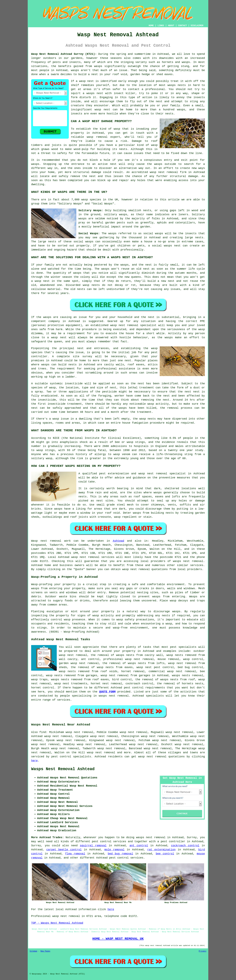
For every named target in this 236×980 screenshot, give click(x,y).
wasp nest (87, 81)
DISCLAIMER (197, 26)
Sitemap (33, 951)
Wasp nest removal (46, 541)
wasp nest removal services (93, 557)
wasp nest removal (73, 655)
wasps (186, 62)
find (43, 732)
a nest (93, 74)
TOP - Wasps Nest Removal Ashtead (57, 923)
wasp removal (97, 137)
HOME (151, 26)
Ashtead (118, 541)
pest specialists (183, 647)
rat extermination (161, 850)
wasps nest (95, 93)
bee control (165, 854)
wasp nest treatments (71, 684)
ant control (139, 846)
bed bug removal (120, 854)
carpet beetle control (64, 850)
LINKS (161, 26)
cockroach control (185, 846)
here (34, 761)
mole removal (114, 850)
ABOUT (171, 26)
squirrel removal (93, 846)
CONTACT (182, 26)
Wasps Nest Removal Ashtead (63, 769)
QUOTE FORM (107, 692)
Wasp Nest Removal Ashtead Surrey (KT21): (64, 54)
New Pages (45, 951)
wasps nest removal (188, 561)
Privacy (203, 951)
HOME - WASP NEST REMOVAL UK (118, 939)
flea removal (75, 854)
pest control (134, 688)
